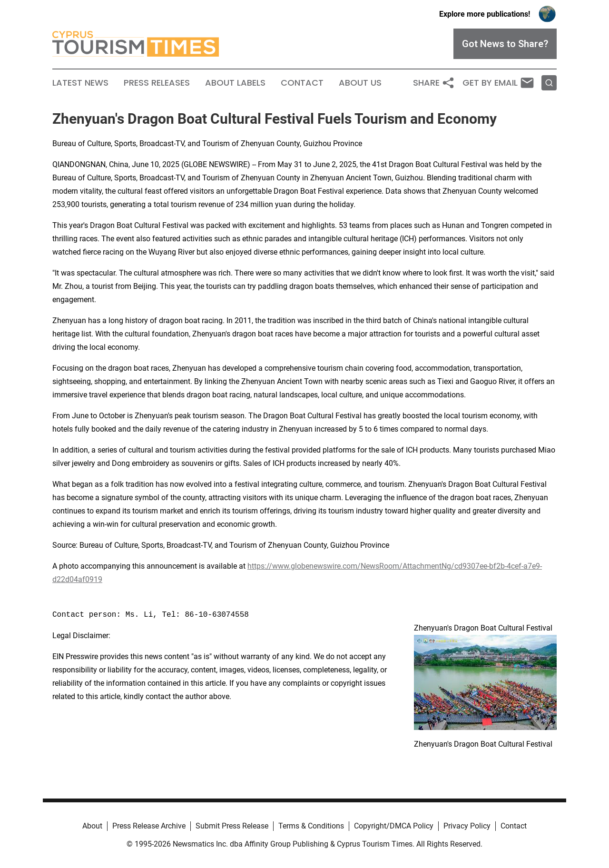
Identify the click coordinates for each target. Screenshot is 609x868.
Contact (302, 83)
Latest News (80, 83)
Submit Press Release (232, 826)
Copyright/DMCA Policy (394, 826)
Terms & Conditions (311, 826)
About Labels (235, 83)
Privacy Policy (467, 826)
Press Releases (157, 83)
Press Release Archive (149, 826)
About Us (360, 83)
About (92, 826)
